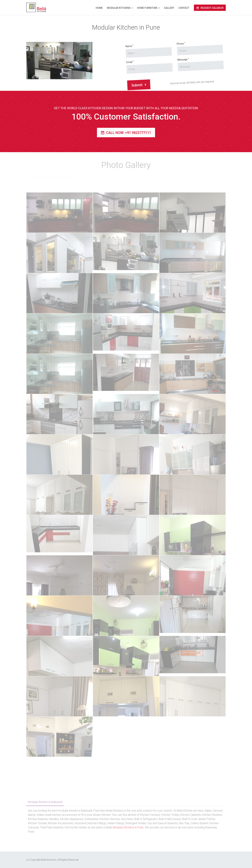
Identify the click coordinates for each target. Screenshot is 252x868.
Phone (166, 43)
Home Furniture (147, 8)
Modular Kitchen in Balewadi (45, 802)
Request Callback (210, 8)
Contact (184, 8)
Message (171, 58)
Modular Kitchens (119, 8)
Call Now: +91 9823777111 (126, 133)
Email (120, 72)
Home (99, 8)
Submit (134, 93)
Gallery (169, 8)
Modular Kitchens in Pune (128, 827)
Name (116, 56)
